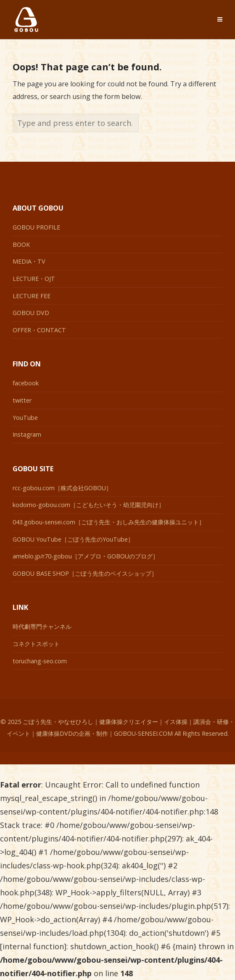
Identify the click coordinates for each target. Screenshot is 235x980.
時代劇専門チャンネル (42, 626)
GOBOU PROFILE (36, 227)
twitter (22, 400)
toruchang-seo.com (40, 661)
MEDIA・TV (29, 261)
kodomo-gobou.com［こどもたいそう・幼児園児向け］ (88, 505)
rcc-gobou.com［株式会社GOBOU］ (62, 488)
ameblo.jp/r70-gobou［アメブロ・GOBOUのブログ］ (86, 556)
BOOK (21, 244)
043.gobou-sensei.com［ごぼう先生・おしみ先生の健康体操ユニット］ (109, 522)
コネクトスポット (36, 644)
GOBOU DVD (31, 313)
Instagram (27, 434)
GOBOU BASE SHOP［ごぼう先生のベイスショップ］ (85, 573)
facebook (26, 383)
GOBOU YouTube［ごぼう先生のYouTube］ (73, 539)
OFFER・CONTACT (39, 330)
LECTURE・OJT (34, 279)
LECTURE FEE (32, 296)
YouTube (25, 418)
